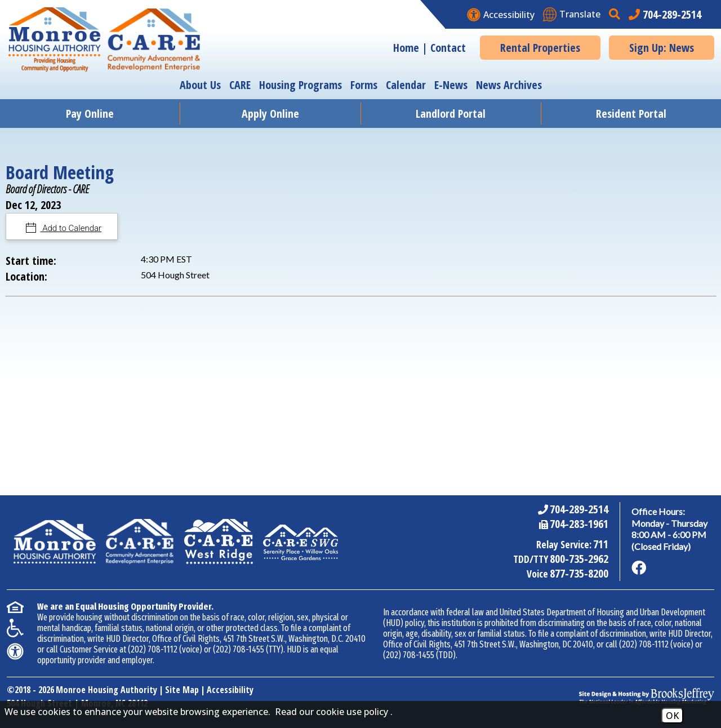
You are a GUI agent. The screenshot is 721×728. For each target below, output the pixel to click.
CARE (240, 85)
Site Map (182, 690)
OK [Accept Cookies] (672, 716)
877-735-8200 (579, 573)
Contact (448, 48)
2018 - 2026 (34, 690)
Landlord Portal (451, 114)
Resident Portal (631, 114)
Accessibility (230, 690)
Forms (364, 85)
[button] (616, 14)
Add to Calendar (71, 228)
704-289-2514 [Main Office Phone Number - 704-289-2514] (579, 509)
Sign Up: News (662, 48)
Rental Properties (540, 48)
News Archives (509, 85)
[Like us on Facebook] (639, 568)
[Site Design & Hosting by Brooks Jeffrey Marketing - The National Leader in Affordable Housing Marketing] (647, 696)
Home (406, 48)
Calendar (406, 85)
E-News (451, 85)
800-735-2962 (579, 559)
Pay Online (90, 114)
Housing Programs (301, 85)
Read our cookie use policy (331, 712)
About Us (200, 85)
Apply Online (270, 114)
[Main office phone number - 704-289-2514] (665, 14)
